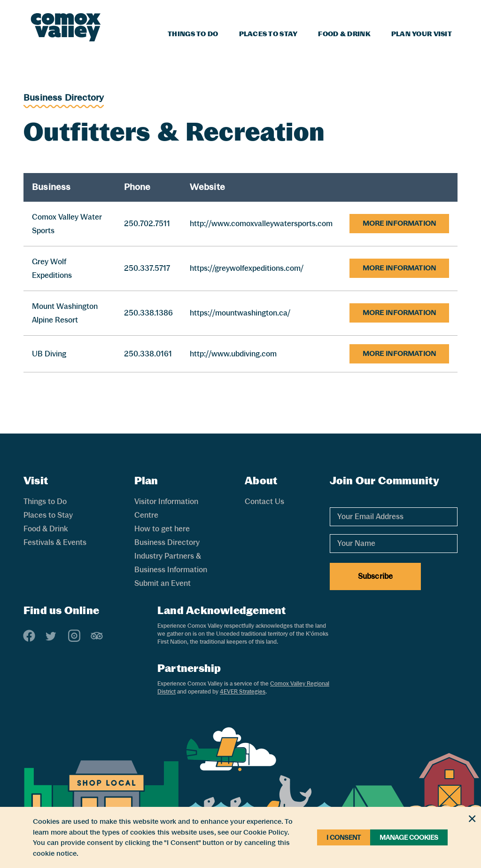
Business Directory (64, 98)
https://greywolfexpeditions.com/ (247, 268)
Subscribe (375, 576)
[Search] (446, 11)
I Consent (344, 837)
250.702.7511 (147, 224)
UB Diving (49, 354)
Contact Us (264, 501)
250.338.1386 (148, 313)
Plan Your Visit (422, 34)
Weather (415, 12)
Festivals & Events (55, 542)
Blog (382, 12)
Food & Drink (344, 34)
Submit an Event (163, 583)
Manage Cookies (409, 837)
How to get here (162, 529)
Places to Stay (268, 34)
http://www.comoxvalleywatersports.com (261, 224)
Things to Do (193, 34)
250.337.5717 (147, 268)
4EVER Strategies (243, 692)
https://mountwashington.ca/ (240, 313)
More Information (399, 223)
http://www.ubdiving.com (233, 354)
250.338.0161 (148, 354)
